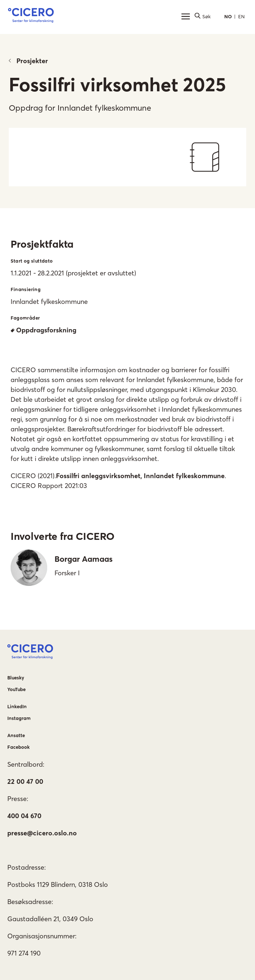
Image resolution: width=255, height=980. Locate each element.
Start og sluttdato (32, 261)
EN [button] (241, 16)
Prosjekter (28, 61)
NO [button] (228, 16)
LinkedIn (17, 706)
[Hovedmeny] (185, 16)
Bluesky (16, 678)
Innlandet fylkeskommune (49, 302)
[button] (31, 16)
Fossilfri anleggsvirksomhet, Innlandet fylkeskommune (140, 476)
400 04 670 (24, 816)
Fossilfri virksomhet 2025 (117, 84)
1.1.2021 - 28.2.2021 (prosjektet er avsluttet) (73, 273)
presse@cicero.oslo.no (42, 833)
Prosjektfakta (42, 244)
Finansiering (26, 289)
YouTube (16, 689)
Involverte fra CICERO (63, 536)
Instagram (19, 718)
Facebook (18, 747)
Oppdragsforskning (44, 330)
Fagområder (25, 318)
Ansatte (16, 735)
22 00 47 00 (25, 781)
